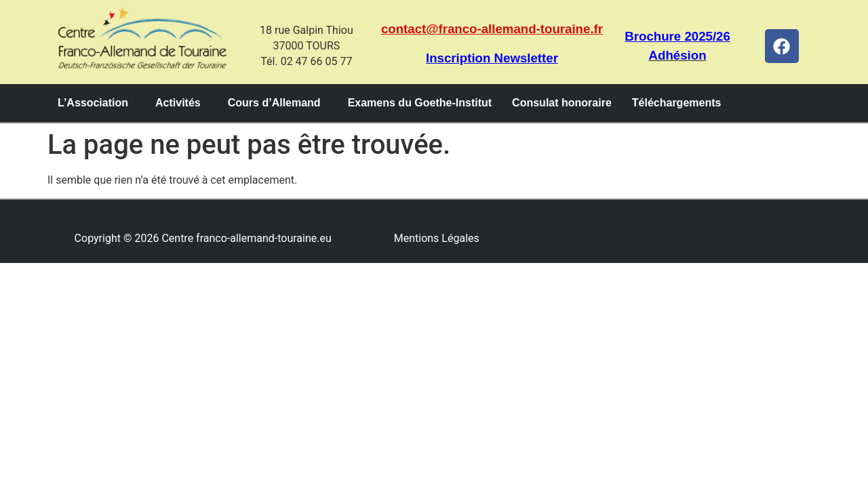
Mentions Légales (437, 238)
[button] (96, 103)
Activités (178, 103)
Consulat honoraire (562, 103)
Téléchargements (677, 103)
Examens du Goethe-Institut (420, 103)
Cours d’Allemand (274, 103)
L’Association (93, 103)
